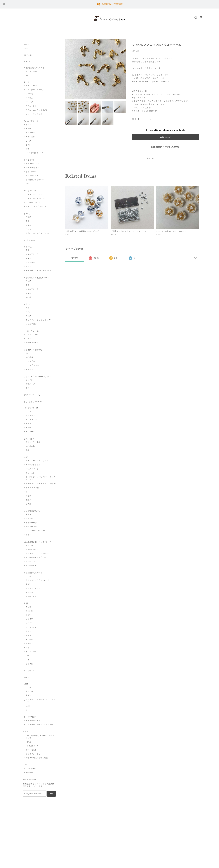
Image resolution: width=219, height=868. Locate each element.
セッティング (31, 578)
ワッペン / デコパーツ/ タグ (38, 387)
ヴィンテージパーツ (34, 200)
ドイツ (28, 633)
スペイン (29, 641)
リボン (28, 726)
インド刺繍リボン (32, 526)
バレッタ (29, 105)
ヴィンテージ (31, 177)
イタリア (29, 637)
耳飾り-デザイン (32, 173)
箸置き (28, 515)
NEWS (29, 763)
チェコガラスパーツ (33, 589)
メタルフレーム (32, 262)
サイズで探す (31, 333)
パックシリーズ (31, 421)
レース (28, 348)
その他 (28, 306)
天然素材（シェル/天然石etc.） (39, 278)
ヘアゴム (29, 101)
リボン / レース (31, 340)
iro (27, 78)
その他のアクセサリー (35, 185)
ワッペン (29, 391)
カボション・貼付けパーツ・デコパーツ (40, 721)
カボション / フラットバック (38, 570)
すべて (75, 258)
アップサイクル (32, 181)
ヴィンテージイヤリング (36, 204)
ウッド (28, 236)
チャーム (29, 133)
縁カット (29, 550)
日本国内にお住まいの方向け (166, 147)
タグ (28, 399)
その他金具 (30, 460)
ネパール (29, 657)
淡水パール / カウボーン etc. (38, 240)
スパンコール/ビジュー (35, 546)
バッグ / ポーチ (32, 484)
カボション (30, 141)
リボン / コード (32, 344)
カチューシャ (31, 110)
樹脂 (28, 227)
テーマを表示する (33, 741)
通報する (150, 158)
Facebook (30, 793)
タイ (28, 665)
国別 (25, 621)
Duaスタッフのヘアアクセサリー (39, 745)
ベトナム (29, 661)
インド (28, 653)
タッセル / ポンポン (33, 360)
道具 (28, 464)
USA (28, 673)
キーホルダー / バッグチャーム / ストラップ (41, 493)
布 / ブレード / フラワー (36, 212)
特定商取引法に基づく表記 (37, 778)
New (25, 49)
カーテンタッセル (33, 480)
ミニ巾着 (29, 97)
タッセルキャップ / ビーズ (37, 574)
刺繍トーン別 (31, 542)
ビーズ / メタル (32, 376)
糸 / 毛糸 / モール (32, 414)
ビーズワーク (31, 270)
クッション (30, 488)
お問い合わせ (31, 770)
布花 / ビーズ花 (32, 503)
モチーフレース (32, 353)
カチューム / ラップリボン (37, 113)
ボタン (28, 149)
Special (27, 63)
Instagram (31, 789)
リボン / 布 (30, 372)
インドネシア (31, 669)
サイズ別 (29, 534)
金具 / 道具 (29, 452)
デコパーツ (30, 137)
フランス (29, 629)
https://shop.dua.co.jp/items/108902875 (152, 81)
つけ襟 (28, 511)
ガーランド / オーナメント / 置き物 (41, 498)
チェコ (28, 625)
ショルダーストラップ (35, 93)
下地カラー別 (31, 538)
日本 (28, 678)
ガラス (28, 223)
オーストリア (31, 645)
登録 (52, 814)
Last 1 (26, 703)
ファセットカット (33, 605)
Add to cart (166, 137)
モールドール (31, 89)
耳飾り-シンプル (32, 168)
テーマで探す (30, 737)
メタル (28, 232)
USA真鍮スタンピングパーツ (38, 558)
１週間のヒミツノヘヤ (34, 70)
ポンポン (29, 380)
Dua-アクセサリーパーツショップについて (41, 757)
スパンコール (30, 247)
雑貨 (28, 153)
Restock (27, 56)
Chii (28, 189)
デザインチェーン (32, 407)
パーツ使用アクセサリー (36, 157)
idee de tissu (32, 74)
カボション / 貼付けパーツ (37, 286)
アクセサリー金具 (33, 456)
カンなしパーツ (32, 566)
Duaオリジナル (31, 125)
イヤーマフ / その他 (34, 118)
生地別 (28, 530)
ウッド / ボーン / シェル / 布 (38, 329)
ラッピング (29, 689)
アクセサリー (30, 164)
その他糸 (29, 368)
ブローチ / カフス (33, 208)
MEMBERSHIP (32, 767)
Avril (28, 364)
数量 (134, 119)
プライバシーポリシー (35, 774)
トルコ (28, 649)
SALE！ (27, 696)
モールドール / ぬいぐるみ (37, 476)
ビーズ (28, 145)
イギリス (29, 682)
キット (26, 85)
